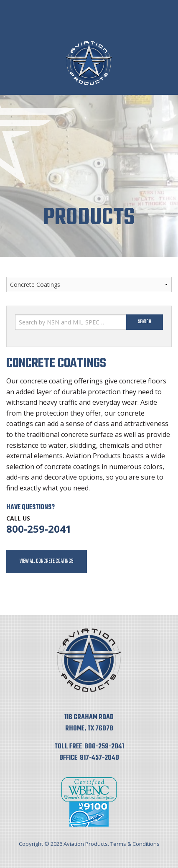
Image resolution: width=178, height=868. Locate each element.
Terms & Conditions (135, 844)
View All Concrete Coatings (47, 561)
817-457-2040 (99, 758)
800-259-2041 (39, 529)
